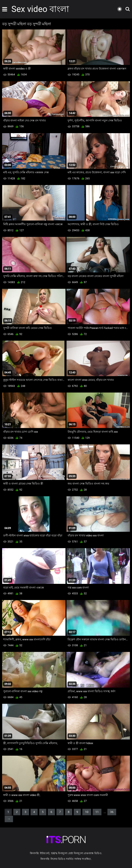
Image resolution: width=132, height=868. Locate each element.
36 (112, 812)
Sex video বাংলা (40, 9)
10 (87, 812)
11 (97, 812)
